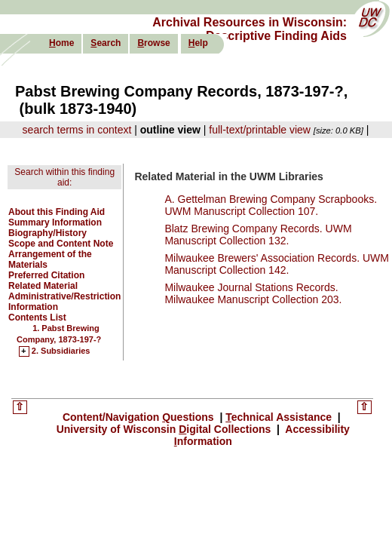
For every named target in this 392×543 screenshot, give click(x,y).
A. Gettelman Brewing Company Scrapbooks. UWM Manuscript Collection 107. (271, 205)
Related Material (43, 286)
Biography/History (47, 233)
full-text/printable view (260, 130)
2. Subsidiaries (61, 351)
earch (106, 43)
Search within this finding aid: (64, 177)
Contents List (37, 318)
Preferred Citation (46, 275)
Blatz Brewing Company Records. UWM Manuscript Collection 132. (258, 235)
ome (61, 43)
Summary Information (55, 222)
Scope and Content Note (61, 244)
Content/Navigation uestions (140, 417)
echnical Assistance (280, 417)
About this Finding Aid (57, 212)
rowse (153, 43)
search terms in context (77, 130)
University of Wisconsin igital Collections (165, 429)
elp (198, 43)
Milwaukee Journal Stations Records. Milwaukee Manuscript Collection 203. (253, 293)
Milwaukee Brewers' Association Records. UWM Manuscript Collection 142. (277, 264)
